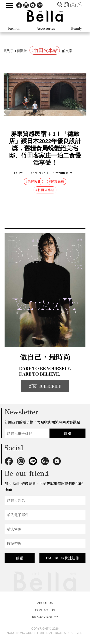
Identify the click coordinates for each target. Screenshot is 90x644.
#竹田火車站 (45, 190)
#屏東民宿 (57, 182)
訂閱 (67, 433)
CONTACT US (45, 610)
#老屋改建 (33, 182)
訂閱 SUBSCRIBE (45, 386)
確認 (19, 558)
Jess (21, 173)
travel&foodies (63, 173)
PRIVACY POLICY (45, 617)
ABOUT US (45, 603)
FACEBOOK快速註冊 (62, 558)
